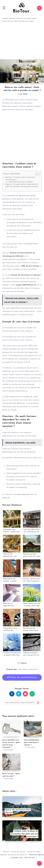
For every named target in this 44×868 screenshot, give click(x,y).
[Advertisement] (22, 42)
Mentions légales (37, 855)
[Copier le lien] (22, 703)
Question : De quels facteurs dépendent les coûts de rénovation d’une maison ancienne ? (22, 186)
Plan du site (30, 858)
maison (25, 669)
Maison (12, 18)
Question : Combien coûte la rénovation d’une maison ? (20, 178)
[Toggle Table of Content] (36, 174)
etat (20, 669)
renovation (33, 669)
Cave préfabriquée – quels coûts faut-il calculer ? (32, 742)
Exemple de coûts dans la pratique (21, 182)
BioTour (22, 8)
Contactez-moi (17, 858)
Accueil (5, 18)
